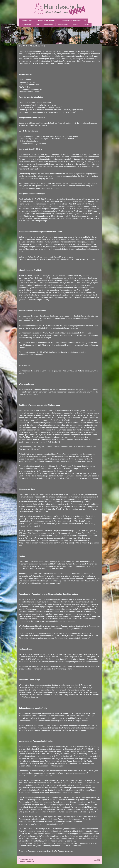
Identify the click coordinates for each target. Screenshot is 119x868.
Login (99, 859)
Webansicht (97, 861)
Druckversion (24, 860)
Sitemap (31, 860)
